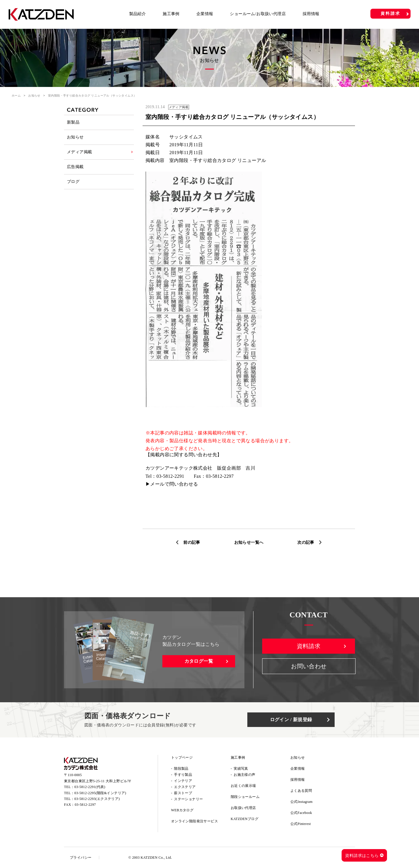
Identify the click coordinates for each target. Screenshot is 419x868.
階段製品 (181, 769)
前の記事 (192, 542)
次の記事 (306, 542)
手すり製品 (183, 775)
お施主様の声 (244, 775)
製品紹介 (138, 14)
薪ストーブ (183, 793)
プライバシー (81, 858)
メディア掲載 (79, 152)
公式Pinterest (301, 824)
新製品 (73, 122)
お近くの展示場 (243, 786)
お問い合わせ (309, 666)
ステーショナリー (188, 799)
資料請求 (390, 14)
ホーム (16, 96)
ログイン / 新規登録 (291, 720)
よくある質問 (301, 791)
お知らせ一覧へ (249, 542)
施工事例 (171, 14)
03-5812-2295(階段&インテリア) (100, 793)
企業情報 (205, 14)
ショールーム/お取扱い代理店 (258, 14)
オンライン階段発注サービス (195, 821)
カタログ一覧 (199, 661)
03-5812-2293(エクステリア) (97, 799)
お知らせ (34, 96)
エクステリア (185, 787)
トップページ (182, 758)
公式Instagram (301, 802)
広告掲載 (75, 167)
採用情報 (311, 14)
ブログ (73, 182)
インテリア (183, 781)
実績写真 (241, 769)
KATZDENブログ (245, 819)
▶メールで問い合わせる (172, 484)
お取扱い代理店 (243, 808)
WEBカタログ (182, 810)
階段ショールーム (245, 797)
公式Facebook (301, 813)
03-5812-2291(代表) (90, 787)
